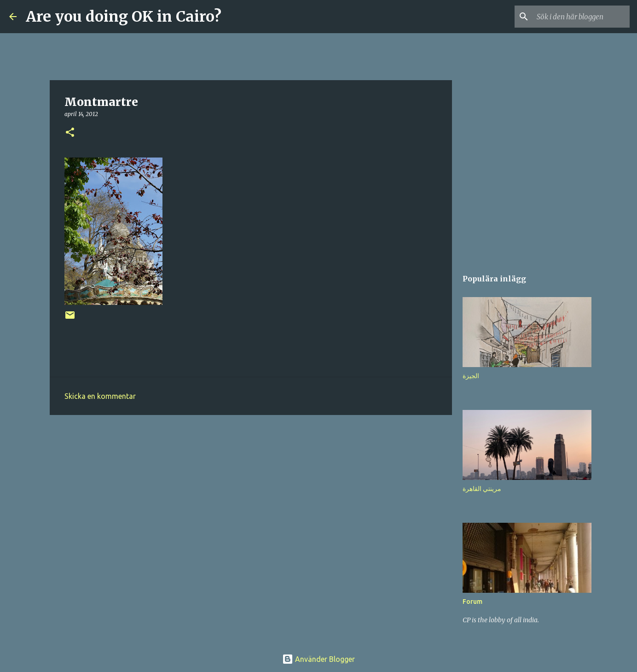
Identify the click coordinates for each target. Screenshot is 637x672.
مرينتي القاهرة (482, 489)
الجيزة (471, 376)
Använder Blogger (318, 659)
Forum (472, 602)
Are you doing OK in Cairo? (124, 17)
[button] (70, 133)
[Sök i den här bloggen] (581, 17)
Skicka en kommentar (100, 396)
